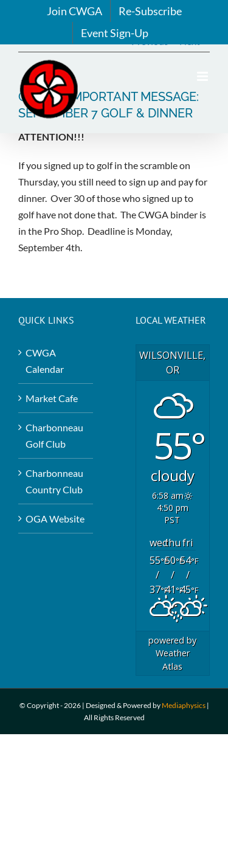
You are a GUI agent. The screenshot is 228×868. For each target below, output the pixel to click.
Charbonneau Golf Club (54, 436)
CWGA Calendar (45, 361)
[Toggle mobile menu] (203, 76)
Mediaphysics (184, 705)
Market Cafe (52, 398)
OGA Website (55, 519)
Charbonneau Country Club (54, 481)
